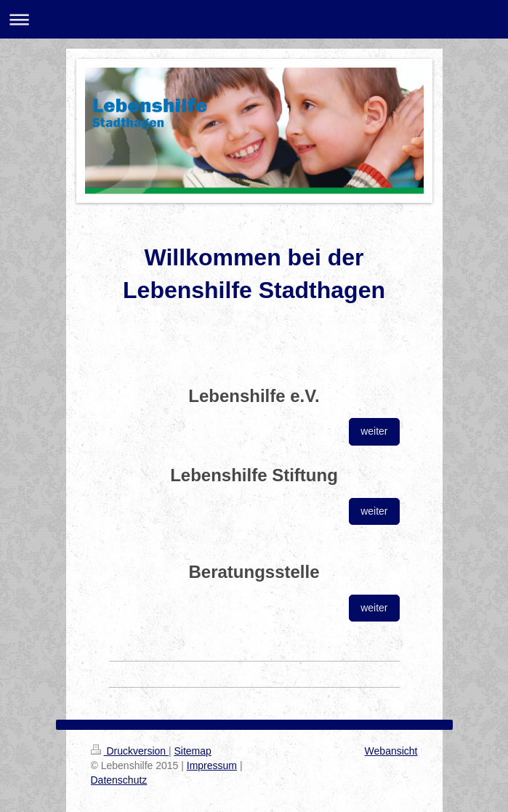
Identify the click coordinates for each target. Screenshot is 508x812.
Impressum (212, 765)
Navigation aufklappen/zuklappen (254, 19)
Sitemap (193, 751)
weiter (374, 431)
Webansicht (391, 751)
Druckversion (130, 751)
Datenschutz (119, 780)
